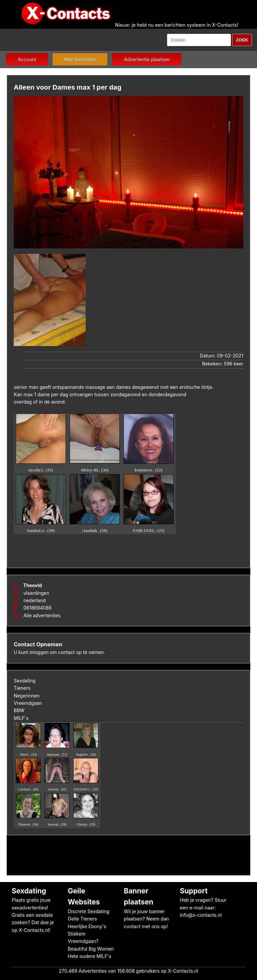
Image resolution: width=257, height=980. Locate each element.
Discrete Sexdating (89, 911)
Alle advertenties (37, 615)
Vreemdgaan (28, 703)
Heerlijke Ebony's (87, 926)
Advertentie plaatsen (147, 59)
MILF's (21, 718)
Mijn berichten (80, 59)
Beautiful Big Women (91, 949)
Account (27, 59)
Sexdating (25, 681)
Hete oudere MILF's (90, 956)
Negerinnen (27, 696)
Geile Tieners (82, 919)
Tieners (22, 688)
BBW (19, 710)
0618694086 (37, 608)
